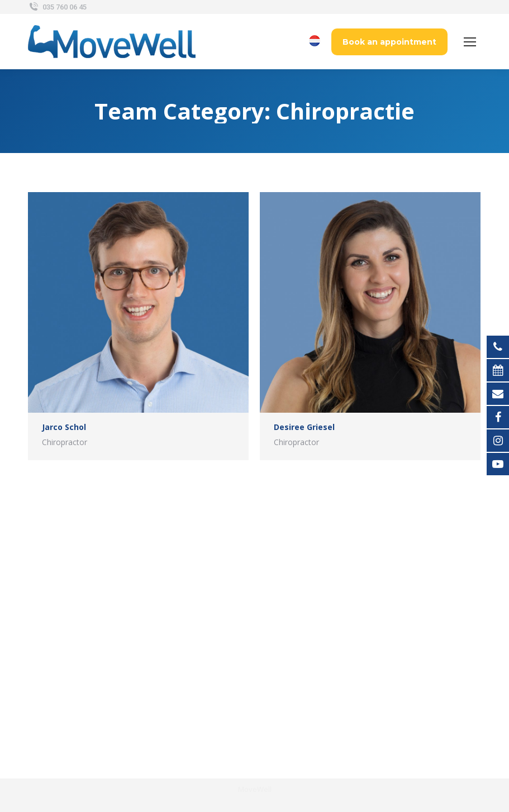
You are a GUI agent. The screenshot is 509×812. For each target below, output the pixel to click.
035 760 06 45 (57, 7)
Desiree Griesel (304, 427)
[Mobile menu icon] (470, 42)
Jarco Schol (64, 427)
